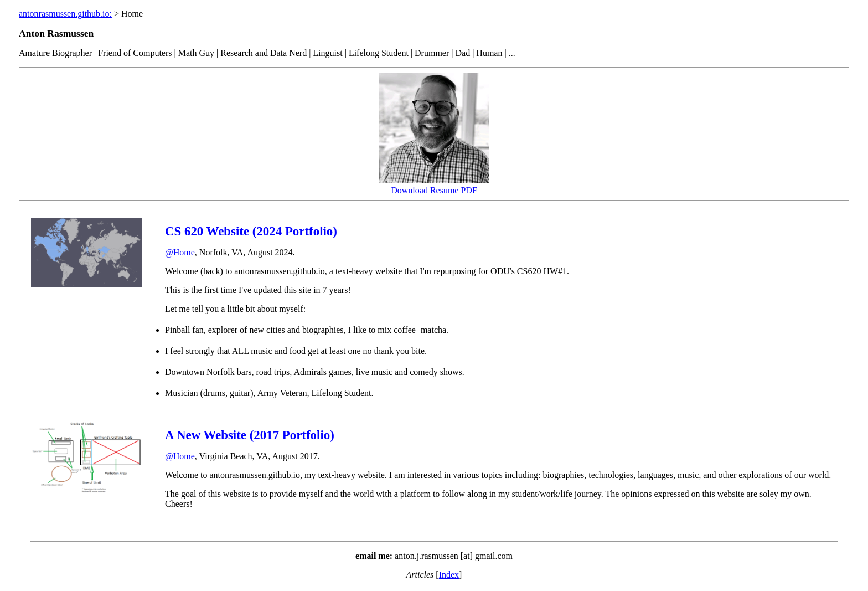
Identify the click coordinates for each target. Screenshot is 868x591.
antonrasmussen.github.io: (65, 14)
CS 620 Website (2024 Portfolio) (251, 231)
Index (449, 575)
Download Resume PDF (434, 190)
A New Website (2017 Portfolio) (250, 435)
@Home (180, 252)
